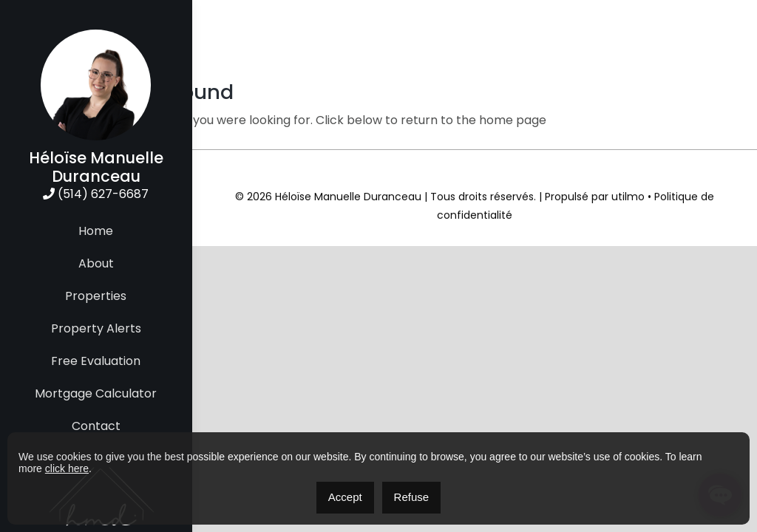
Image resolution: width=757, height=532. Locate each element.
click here (67, 468)
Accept (345, 497)
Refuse (412, 497)
